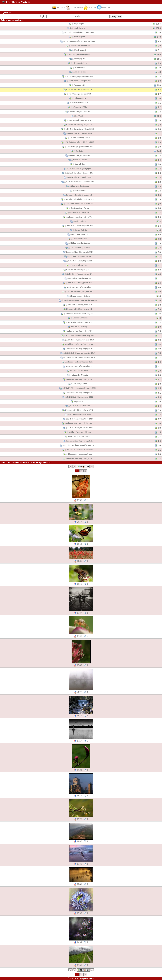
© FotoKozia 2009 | (82, 978)
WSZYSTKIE (58, 7)
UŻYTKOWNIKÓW (74, 7)
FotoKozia (18, 2)
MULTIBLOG (104, 7)
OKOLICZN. (90, 7)
